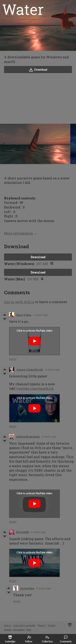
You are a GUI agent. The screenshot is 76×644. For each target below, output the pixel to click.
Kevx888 (23, 532)
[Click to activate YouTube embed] (34, 341)
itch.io (7, 625)
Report (42, 625)
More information (20, 233)
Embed (52, 625)
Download (38, 70)
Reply (13, 359)
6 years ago (41, 315)
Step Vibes (24, 315)
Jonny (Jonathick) (30, 370)
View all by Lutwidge (24, 625)
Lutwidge (27, 588)
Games (8, 630)
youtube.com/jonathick (35, 388)
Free (29, 630)
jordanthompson (28, 437)
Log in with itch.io (19, 302)
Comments (66, 639)
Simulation (19, 630)
